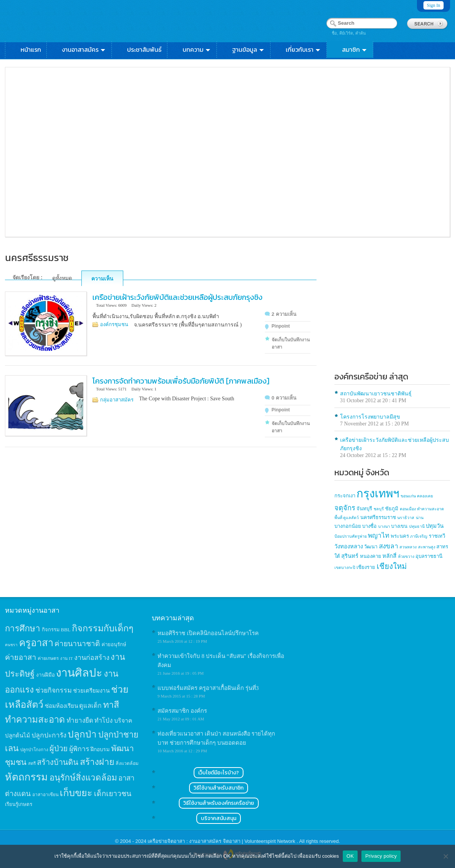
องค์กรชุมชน (114, 324)
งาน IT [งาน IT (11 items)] (66, 658)
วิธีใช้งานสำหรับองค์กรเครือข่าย (219, 803)
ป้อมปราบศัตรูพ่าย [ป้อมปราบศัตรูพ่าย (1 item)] (351, 536)
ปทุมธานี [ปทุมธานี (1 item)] (417, 526)
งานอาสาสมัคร (84, 49)
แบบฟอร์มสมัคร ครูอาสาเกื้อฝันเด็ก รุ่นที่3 (208, 688)
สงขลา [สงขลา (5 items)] (389, 546)
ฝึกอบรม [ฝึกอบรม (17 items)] (100, 749)
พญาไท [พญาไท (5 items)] (379, 536)
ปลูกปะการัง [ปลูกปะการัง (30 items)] (49, 735)
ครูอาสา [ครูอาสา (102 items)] (36, 643)
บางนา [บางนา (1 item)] (384, 526)
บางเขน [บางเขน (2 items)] (399, 526)
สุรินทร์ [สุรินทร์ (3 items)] (350, 556)
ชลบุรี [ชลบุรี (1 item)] (379, 509)
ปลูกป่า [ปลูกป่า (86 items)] (82, 734)
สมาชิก (355, 49)
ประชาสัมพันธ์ (144, 49)
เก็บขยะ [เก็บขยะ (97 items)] (76, 793)
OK (350, 856)
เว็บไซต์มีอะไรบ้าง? (219, 773)
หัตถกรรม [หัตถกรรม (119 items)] (26, 777)
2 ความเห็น (284, 314)
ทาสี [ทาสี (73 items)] (111, 705)
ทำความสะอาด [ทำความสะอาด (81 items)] (35, 720)
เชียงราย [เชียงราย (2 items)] (366, 567)
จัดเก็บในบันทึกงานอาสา (291, 343)
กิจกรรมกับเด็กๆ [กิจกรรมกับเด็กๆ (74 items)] (103, 628)
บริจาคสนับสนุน (219, 818)
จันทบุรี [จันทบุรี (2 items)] (364, 509)
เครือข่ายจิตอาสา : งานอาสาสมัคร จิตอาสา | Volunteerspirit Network (222, 841)
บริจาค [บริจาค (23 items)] (123, 721)
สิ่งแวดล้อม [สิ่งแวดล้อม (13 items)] (127, 763)
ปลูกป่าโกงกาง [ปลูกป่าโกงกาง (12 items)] (34, 750)
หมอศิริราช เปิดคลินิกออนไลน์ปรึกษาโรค (208, 633)
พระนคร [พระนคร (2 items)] (400, 536)
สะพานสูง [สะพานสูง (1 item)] (427, 547)
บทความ (197, 49)
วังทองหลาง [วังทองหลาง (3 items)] (349, 546)
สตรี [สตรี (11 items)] (32, 763)
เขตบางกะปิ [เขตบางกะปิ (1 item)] (345, 568)
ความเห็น (102, 279)
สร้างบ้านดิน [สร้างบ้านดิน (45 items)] (58, 762)
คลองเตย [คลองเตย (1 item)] (425, 496)
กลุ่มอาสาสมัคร (117, 400)
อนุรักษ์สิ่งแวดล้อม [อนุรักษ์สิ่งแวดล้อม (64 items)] (83, 778)
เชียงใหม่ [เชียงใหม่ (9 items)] (392, 566)
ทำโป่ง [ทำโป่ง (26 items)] (103, 721)
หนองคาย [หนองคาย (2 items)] (371, 556)
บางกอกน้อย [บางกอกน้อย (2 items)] (348, 526)
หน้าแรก (31, 49)
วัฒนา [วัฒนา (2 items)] (371, 547)
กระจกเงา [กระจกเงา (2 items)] (345, 496)
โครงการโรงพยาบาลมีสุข (370, 417)
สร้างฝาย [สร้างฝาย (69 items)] (97, 762)
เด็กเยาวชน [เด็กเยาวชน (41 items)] (113, 794)
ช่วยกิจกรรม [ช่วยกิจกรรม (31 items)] (54, 690)
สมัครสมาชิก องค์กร (182, 711)
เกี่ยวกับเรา (303, 49)
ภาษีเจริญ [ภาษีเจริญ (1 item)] (419, 536)
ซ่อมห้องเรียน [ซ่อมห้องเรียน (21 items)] (61, 706)
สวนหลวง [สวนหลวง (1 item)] (408, 547)
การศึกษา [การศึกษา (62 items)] (23, 628)
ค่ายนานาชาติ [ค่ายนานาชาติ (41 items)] (77, 644)
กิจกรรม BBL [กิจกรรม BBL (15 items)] (56, 630)
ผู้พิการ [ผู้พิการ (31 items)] (79, 749)
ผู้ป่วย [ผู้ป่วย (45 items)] (59, 749)
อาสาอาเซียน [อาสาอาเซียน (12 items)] (45, 795)
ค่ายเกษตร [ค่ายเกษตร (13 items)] (48, 658)
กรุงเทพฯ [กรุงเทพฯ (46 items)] (378, 494)
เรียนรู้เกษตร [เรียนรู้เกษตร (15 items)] (19, 804)
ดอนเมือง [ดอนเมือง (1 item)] (408, 509)
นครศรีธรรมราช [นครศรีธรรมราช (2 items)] (378, 517)
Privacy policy (381, 856)
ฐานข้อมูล (248, 49)
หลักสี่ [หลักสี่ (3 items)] (389, 556)
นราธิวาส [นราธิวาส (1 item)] (406, 518)
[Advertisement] (392, 313)
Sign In (434, 5)
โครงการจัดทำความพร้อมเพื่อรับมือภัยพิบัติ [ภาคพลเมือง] (181, 381)
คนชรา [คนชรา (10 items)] (11, 645)
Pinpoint (281, 326)
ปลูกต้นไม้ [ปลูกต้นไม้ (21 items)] (17, 735)
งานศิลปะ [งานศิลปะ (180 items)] (79, 673)
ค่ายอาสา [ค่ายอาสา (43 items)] (21, 657)
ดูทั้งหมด (62, 278)
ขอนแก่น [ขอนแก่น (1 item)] (408, 496)
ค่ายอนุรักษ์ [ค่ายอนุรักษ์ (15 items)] (114, 644)
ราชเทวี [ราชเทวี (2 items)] (437, 536)
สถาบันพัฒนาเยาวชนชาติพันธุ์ (376, 394)
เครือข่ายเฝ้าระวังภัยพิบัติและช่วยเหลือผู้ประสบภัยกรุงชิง (177, 297)
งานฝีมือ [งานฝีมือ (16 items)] (45, 675)
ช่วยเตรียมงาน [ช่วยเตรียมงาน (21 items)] (91, 690)
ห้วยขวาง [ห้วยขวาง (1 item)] (406, 557)
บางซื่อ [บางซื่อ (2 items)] (369, 526)
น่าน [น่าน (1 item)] (420, 518)
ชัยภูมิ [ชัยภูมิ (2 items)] (392, 509)
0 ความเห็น (284, 398)
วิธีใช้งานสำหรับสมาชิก (219, 788)
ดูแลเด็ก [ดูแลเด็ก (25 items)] (90, 706)
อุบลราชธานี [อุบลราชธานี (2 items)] (429, 556)
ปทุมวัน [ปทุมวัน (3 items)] (435, 526)
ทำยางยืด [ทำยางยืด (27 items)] (80, 721)
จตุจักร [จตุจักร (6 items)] (345, 508)
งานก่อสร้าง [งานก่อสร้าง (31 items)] (92, 658)
